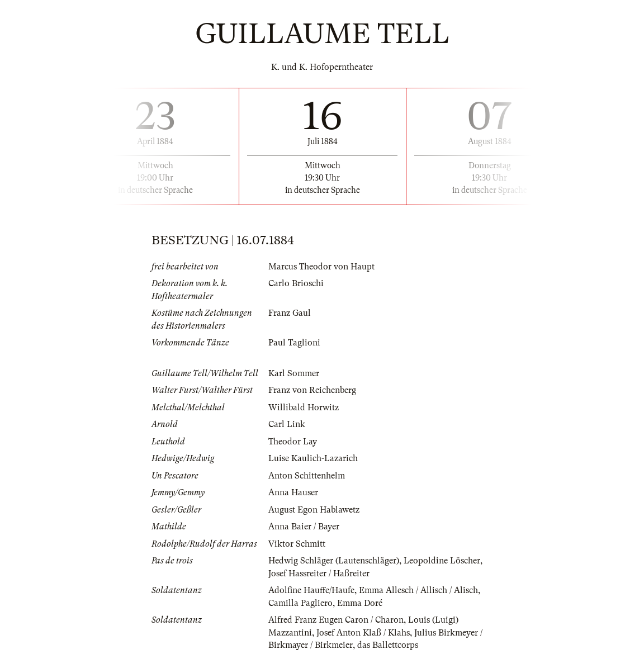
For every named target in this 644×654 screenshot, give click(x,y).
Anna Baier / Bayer (304, 527)
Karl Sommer (294, 373)
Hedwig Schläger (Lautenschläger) (334, 561)
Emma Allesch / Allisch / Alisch (418, 590)
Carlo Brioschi (296, 283)
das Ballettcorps (388, 645)
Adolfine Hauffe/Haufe (311, 590)
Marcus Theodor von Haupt (321, 267)
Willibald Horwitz (304, 407)
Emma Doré (360, 603)
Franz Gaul (290, 313)
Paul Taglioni (294, 343)
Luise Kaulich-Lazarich (313, 458)
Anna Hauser (293, 492)
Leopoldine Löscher (442, 561)
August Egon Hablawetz (314, 510)
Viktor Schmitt (297, 544)
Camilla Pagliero (300, 603)
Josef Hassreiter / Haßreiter (319, 574)
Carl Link (287, 424)
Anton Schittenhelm (307, 476)
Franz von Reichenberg (312, 390)
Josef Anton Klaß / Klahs (363, 633)
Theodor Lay (293, 442)
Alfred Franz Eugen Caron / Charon (336, 620)
